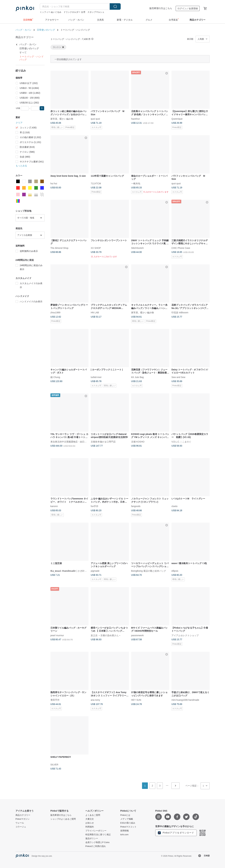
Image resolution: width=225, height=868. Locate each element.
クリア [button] (19, 123)
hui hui (54, 183)
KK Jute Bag (137, 377)
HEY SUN (136, 700)
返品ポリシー (92, 838)
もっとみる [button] (21, 166)
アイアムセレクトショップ (185, 635)
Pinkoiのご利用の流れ (96, 846)
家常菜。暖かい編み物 (62, 119)
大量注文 (90, 819)
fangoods (136, 506)
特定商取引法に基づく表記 (98, 835)
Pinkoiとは (125, 815)
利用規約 (90, 827)
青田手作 (55, 700)
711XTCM (96, 183)
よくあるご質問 (93, 815)
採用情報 (125, 831)
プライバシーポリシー (96, 831)
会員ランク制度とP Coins (97, 842)
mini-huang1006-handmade (185, 700)
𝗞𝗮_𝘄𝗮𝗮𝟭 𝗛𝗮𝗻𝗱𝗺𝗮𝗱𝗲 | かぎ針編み (70, 571)
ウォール (20, 823)
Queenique (177, 119)
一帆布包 (136, 183)
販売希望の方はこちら (161, 8)
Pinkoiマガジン (23, 819)
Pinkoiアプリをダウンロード (176, 833)
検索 (115, 6)
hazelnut (135, 119)
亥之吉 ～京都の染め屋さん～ (106, 635)
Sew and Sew (178, 377)
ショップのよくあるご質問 (63, 819)
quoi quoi (95, 119)
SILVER (54, 764)
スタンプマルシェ (96, 12)
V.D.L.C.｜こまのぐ (181, 442)
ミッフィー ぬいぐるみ (51, 12)
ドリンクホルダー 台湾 (74, 12)
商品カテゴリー (23, 815)
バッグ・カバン (23, 30)
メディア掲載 (127, 819)
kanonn (54, 506)
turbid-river (96, 377)
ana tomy (95, 700)
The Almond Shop (59, 248)
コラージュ (21, 827)
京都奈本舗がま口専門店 (103, 442)
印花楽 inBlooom (180, 313)
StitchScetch (137, 248)
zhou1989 (55, 313)
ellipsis (175, 571)
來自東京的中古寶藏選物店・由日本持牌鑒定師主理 (77, 442)
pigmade (95, 571)
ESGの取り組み (128, 823)
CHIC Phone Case (181, 248)
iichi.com (124, 835)
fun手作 (95, 506)
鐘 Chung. (56, 377)
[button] (42, 108)
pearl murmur (57, 635)
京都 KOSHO (138, 442)
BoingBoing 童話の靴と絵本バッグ (149, 571)
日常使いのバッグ (46, 30)
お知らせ (90, 823)
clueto (174, 506)
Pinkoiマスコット (128, 827)
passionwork (137, 635)
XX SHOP (96, 248)
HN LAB (95, 313)
